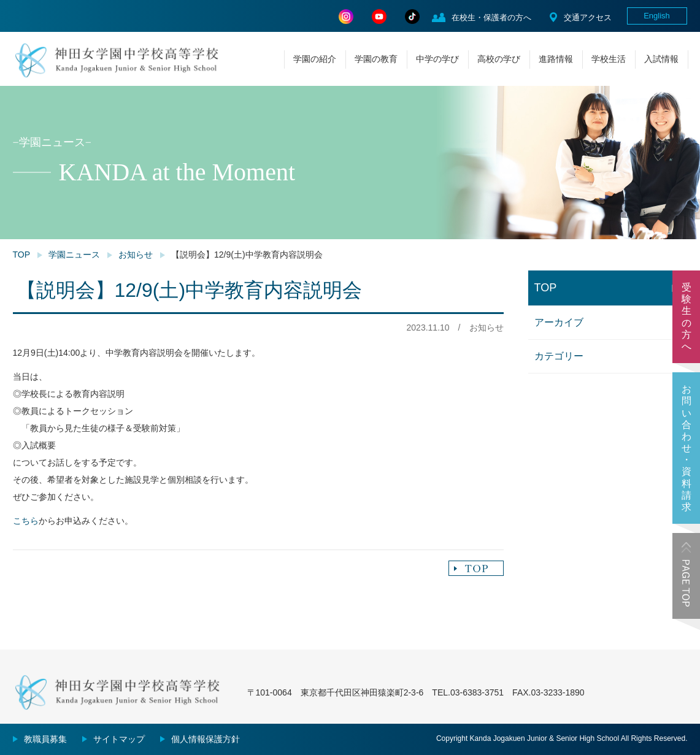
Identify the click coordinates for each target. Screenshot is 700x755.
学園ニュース (74, 255)
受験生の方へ (687, 317)
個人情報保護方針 (206, 739)
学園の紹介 (315, 59)
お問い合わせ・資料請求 (687, 448)
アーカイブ (559, 322)
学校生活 (609, 59)
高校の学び (499, 59)
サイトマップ (119, 739)
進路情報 (556, 59)
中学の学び (437, 59)
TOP (22, 255)
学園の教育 (376, 59)
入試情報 (661, 59)
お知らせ (136, 255)
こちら (26, 521)
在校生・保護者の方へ (491, 17)
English (657, 16)
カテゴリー (559, 356)
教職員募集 (45, 739)
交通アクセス (588, 17)
